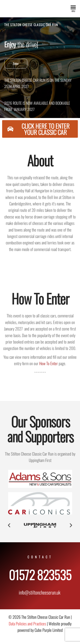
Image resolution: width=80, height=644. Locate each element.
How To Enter (49, 363)
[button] (9, 525)
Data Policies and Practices (27, 623)
